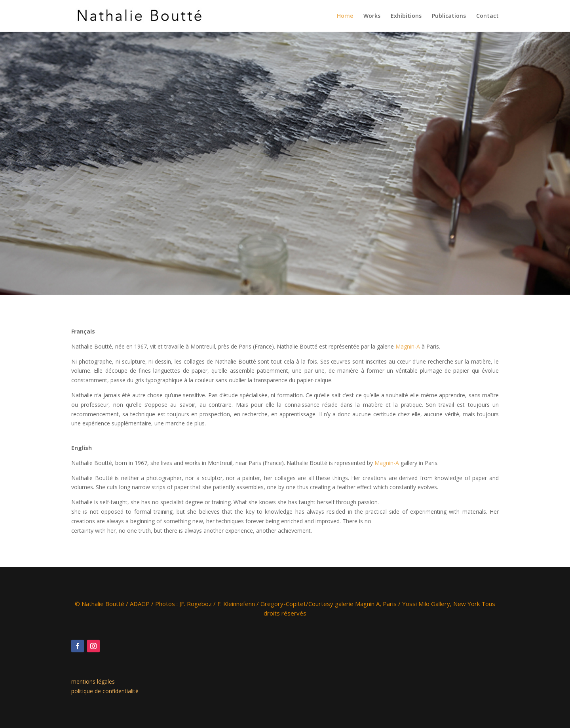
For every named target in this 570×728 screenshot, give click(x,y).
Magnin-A (408, 346)
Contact (487, 16)
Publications (449, 16)
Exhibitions (406, 16)
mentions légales (93, 681)
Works (372, 16)
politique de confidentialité (105, 691)
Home (345, 16)
